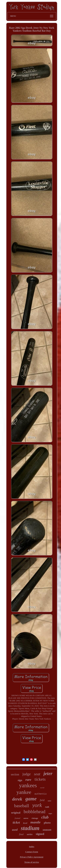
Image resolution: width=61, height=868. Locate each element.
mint (50, 801)
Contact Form (32, 852)
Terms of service (32, 862)
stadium (30, 828)
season (47, 830)
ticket (16, 822)
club (45, 817)
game (31, 799)
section (15, 774)
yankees (28, 785)
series (30, 834)
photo (47, 823)
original (16, 813)
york (37, 805)
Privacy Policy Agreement (32, 857)
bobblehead (34, 812)
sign (20, 780)
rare (28, 780)
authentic (41, 794)
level (25, 823)
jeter (48, 773)
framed (17, 818)
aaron (26, 818)
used (15, 830)
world (42, 788)
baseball (22, 806)
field (42, 800)
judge (27, 774)
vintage (35, 818)
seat (37, 774)
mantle (35, 822)
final (21, 834)
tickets (40, 779)
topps (50, 813)
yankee (24, 792)
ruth (47, 807)
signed (40, 834)
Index (32, 847)
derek (17, 799)
